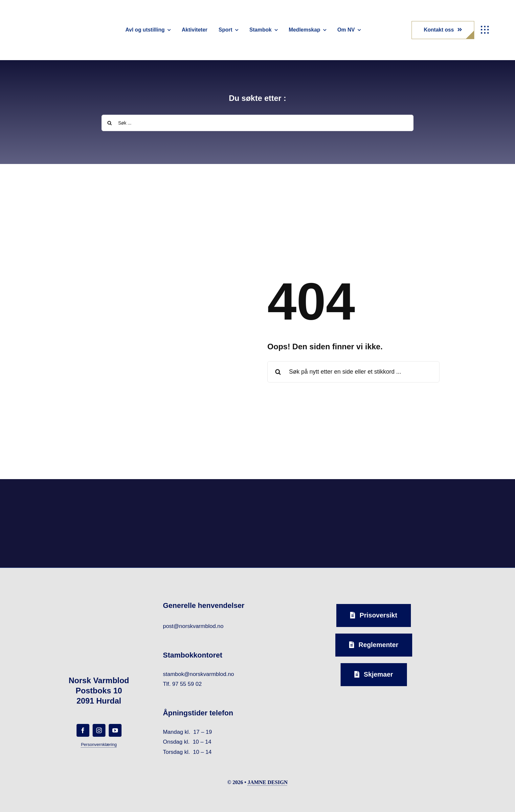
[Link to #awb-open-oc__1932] (485, 30)
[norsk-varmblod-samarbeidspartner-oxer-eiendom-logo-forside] (206, 498)
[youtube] (115, 730)
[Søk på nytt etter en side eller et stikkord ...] (353, 372)
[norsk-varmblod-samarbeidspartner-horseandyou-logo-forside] (411, 495)
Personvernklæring (99, 744)
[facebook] (83, 730)
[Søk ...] (257, 123)
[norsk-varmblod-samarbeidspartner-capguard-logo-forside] (309, 499)
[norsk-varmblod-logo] (44, 17)
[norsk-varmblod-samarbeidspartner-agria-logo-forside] (104, 501)
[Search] (110, 123)
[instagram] (99, 730)
